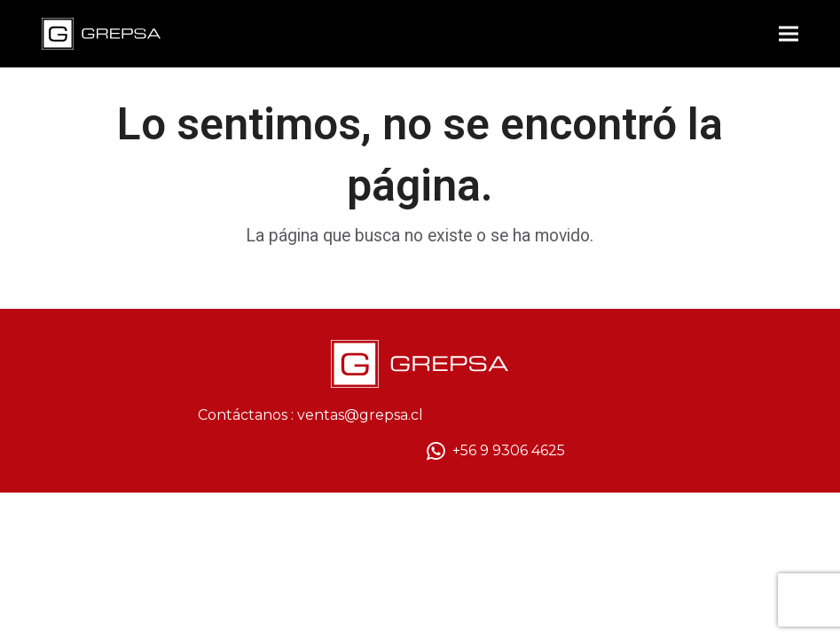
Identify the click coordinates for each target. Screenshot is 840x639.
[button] (789, 34)
